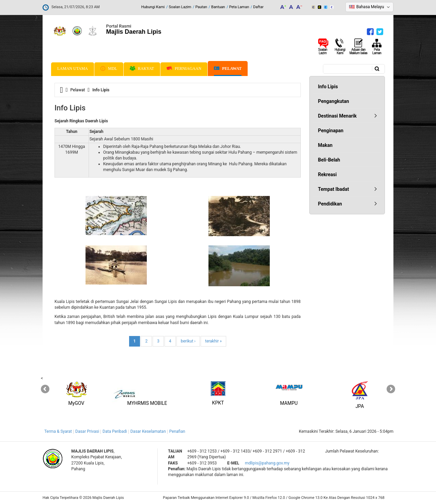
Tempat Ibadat (334, 189)
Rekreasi (328, 174)
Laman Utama (73, 68)
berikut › (188, 341)
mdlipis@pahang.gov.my (267, 463)
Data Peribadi (115, 431)
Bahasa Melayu (370, 7)
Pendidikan (330, 204)
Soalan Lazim (180, 7)
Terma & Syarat (58, 431)
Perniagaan (184, 68)
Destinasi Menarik (337, 116)
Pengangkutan (334, 101)
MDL (109, 68)
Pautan (201, 7)
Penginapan (331, 131)
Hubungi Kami (153, 7)
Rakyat (142, 68)
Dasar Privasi (87, 431)
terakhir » (213, 341)
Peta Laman (239, 7)
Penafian (177, 431)
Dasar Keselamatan (148, 431)
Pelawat (228, 69)
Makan (325, 145)
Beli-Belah (329, 160)
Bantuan (218, 7)
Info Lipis (328, 87)
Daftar (258, 7)
